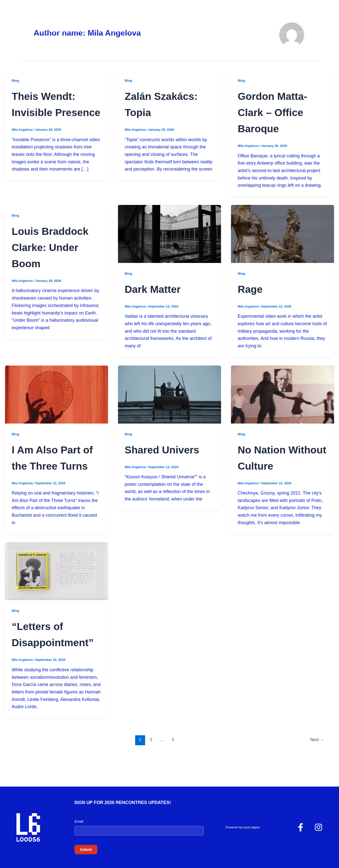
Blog (16, 80)
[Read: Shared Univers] (169, 394)
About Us (193, 20)
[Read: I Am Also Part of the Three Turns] (56, 394)
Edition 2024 (260, 20)
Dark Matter (159, 289)
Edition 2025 (299, 20)
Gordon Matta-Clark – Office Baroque (280, 112)
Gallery (225, 20)
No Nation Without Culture (267, 465)
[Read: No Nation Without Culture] (282, 394)
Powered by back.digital (243, 827)
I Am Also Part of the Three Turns (54, 465)
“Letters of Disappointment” (53, 658)
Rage (253, 289)
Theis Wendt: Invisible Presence (51, 112)
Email (79, 821)
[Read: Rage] (282, 234)
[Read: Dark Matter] (169, 234)
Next (317, 772)
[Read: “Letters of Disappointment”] (56, 587)
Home (165, 20)
